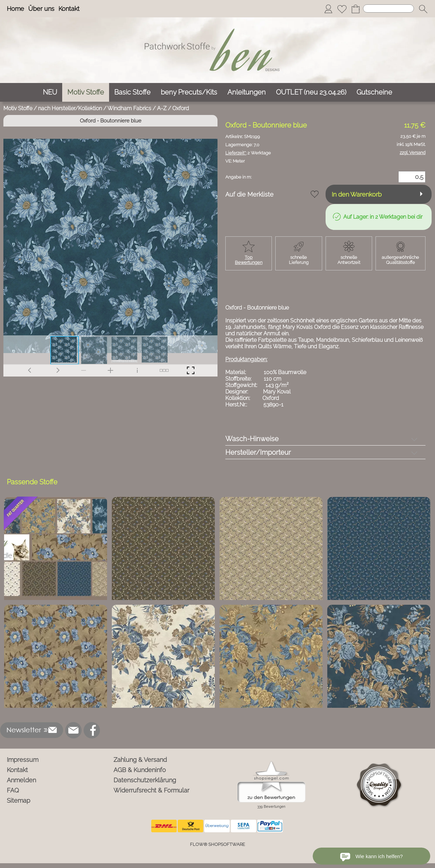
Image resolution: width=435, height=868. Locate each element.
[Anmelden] (328, 9)
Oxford (181, 108)
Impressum (23, 760)
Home (15, 9)
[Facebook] (92, 730)
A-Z (162, 108)
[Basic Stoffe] (132, 92)
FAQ (13, 790)
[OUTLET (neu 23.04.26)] (311, 92)
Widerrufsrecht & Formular (151, 790)
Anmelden (21, 780)
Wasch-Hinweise (252, 439)
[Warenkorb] (355, 9)
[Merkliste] (342, 9)
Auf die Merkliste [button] (249, 194)
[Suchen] (388, 9)
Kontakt (69, 9)
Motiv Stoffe (18, 108)
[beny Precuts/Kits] (189, 92)
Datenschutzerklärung (145, 780)
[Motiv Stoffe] (86, 92)
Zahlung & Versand (140, 760)
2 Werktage (248, 153)
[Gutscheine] (374, 92)
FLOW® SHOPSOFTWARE (217, 844)
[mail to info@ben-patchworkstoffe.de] (73, 730)
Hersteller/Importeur (258, 452)
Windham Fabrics (129, 108)
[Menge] (412, 177)
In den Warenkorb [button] (357, 194)
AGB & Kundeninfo (140, 770)
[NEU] (50, 92)
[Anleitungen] (247, 92)
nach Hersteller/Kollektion (70, 108)
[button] (423, 9)
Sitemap (19, 800)
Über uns (41, 9)
